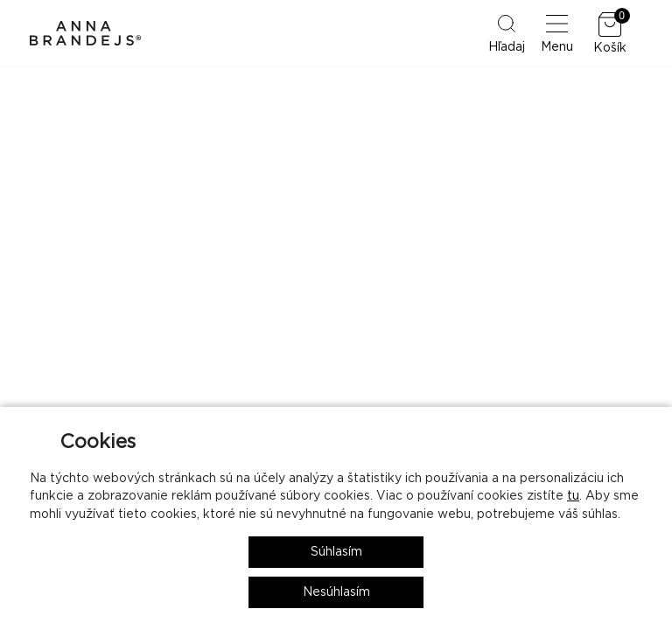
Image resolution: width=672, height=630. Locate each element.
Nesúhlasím (336, 592)
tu (573, 496)
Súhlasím (336, 552)
